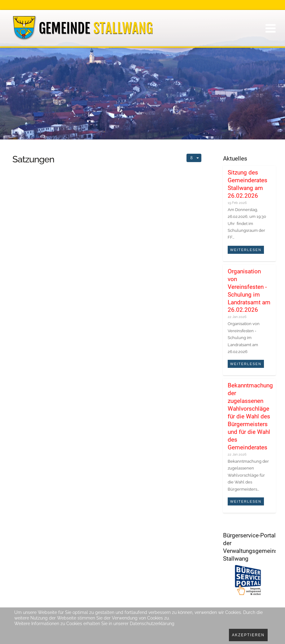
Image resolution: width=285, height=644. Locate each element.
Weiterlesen (246, 250)
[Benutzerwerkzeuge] (194, 158)
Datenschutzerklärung (152, 624)
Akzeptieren (248, 635)
